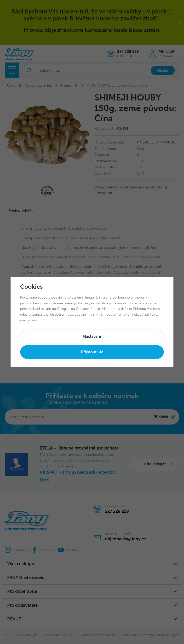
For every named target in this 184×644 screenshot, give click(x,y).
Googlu (63, 309)
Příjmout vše (92, 352)
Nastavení (92, 336)
